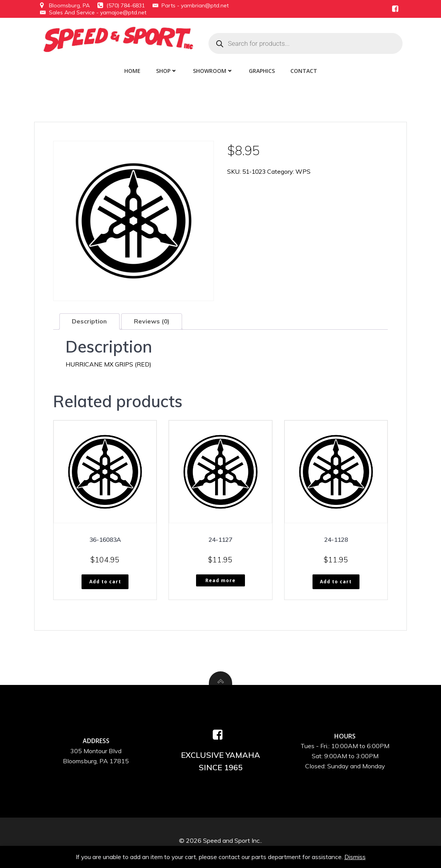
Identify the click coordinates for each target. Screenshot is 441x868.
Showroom (213, 70)
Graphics (262, 70)
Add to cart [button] (105, 581)
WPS (306, 170)
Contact (304, 70)
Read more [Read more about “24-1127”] (220, 580)
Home (132, 70)
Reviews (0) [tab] (153, 320)
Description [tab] (90, 320)
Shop (167, 70)
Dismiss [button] (355, 856)
